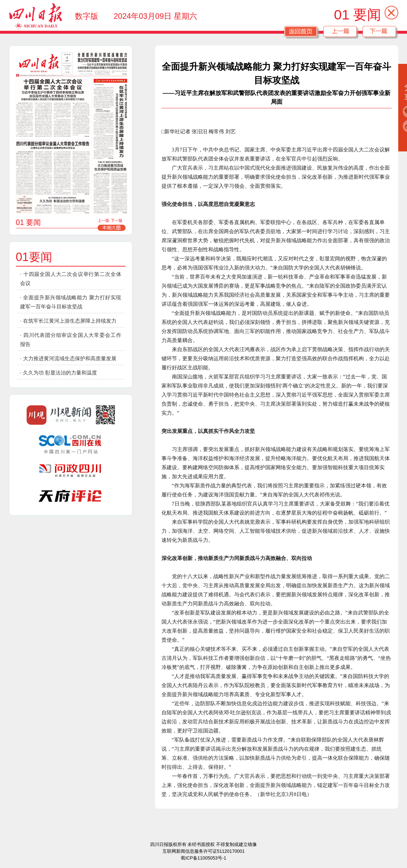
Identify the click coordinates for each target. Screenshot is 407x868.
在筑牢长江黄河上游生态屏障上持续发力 (70, 321)
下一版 (117, 220)
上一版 (103, 220)
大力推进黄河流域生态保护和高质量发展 (70, 358)
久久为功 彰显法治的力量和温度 (60, 373)
